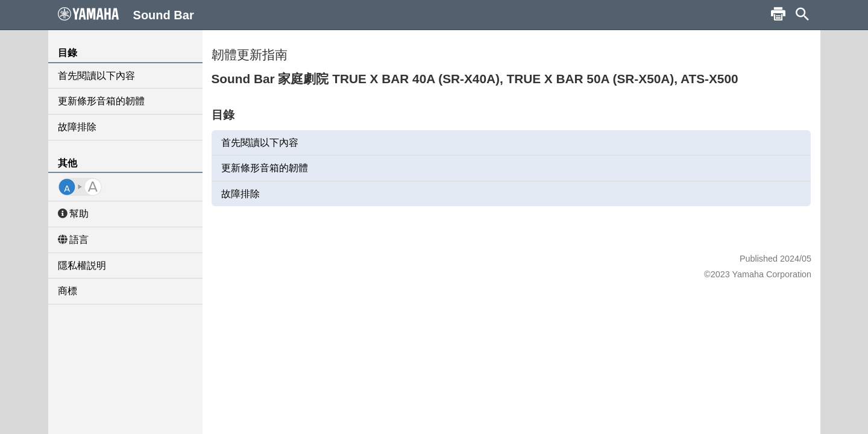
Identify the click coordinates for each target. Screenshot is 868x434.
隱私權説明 (82, 266)
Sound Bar (126, 14)
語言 (73, 240)
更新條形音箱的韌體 (101, 101)
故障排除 (77, 127)
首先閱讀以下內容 (96, 76)
